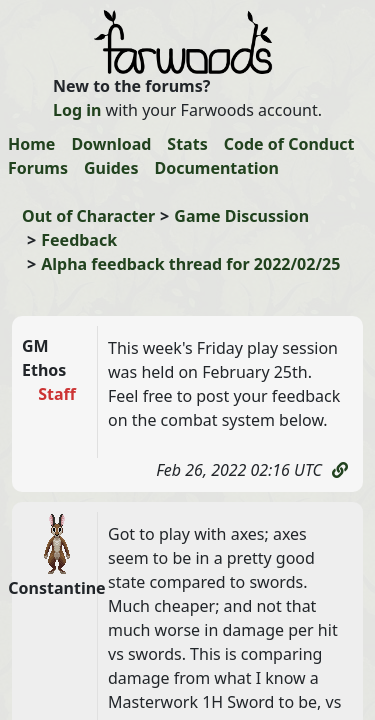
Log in (77, 110)
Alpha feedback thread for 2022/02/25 (190, 264)
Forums (38, 168)
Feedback (79, 240)
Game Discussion (241, 216)
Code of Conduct (289, 144)
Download (111, 144)
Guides (111, 168)
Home (31, 144)
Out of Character (88, 216)
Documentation (216, 168)
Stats (187, 144)
